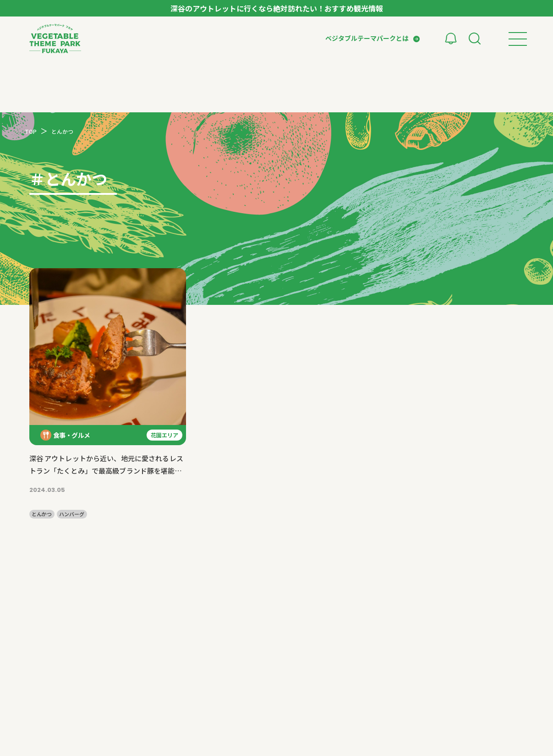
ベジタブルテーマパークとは (367, 38)
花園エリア (164, 435)
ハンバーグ (72, 514)
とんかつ (42, 514)
